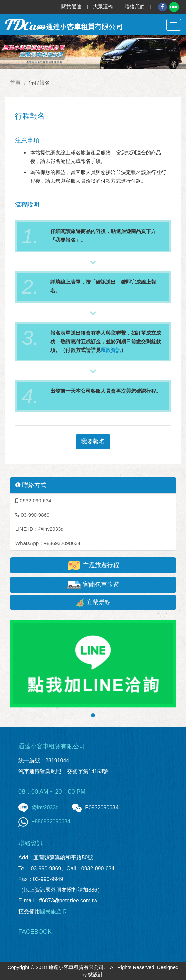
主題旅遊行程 (93, 565)
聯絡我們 (135, 7)
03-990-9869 (32, 515)
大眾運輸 (103, 7)
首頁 (15, 83)
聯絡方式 (31, 485)
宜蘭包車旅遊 (93, 585)
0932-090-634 (33, 500)
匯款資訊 (111, 350)
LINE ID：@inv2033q (40, 529)
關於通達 (72, 7)
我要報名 (93, 441)
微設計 (96, 974)
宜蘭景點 (93, 603)
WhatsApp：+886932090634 (48, 543)
